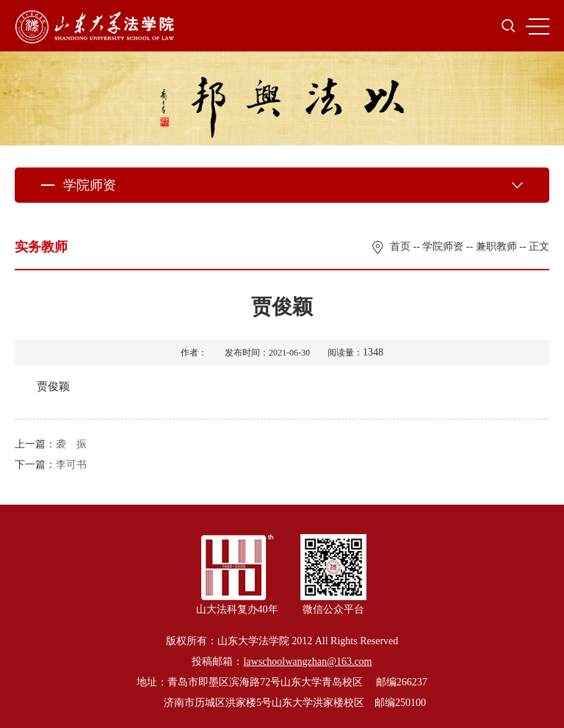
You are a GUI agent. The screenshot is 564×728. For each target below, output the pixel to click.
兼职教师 (496, 246)
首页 (400, 246)
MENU (538, 26)
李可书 (71, 465)
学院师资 (443, 246)
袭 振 (71, 444)
